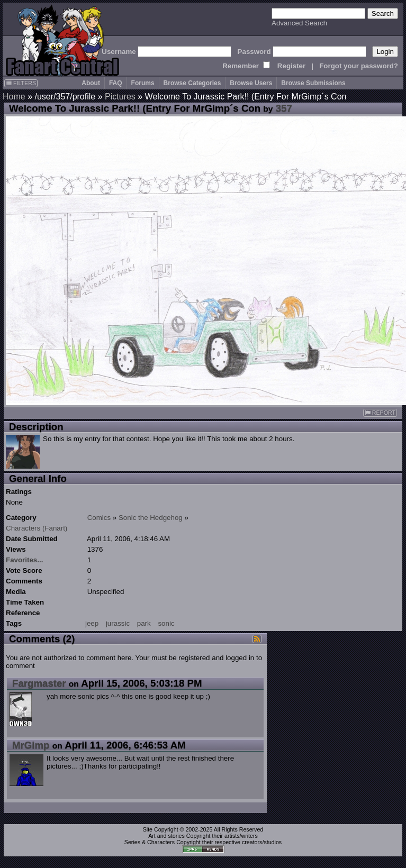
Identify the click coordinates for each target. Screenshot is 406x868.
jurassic (118, 623)
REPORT (380, 413)
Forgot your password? (359, 66)
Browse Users (251, 83)
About (91, 83)
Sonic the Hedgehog (151, 518)
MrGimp (31, 745)
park (144, 623)
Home (14, 97)
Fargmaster (39, 683)
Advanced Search (299, 23)
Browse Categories (192, 83)
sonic (166, 623)
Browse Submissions (313, 83)
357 (284, 108)
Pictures (120, 97)
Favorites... (24, 560)
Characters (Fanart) (37, 528)
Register (291, 66)
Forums (143, 83)
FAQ (116, 83)
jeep (92, 623)
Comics (99, 518)
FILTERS (21, 83)
